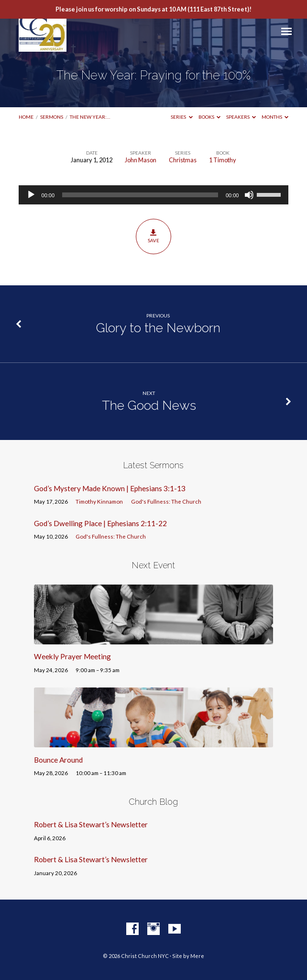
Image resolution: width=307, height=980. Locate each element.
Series (182, 117)
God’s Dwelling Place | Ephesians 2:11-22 (100, 523)
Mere (197, 956)
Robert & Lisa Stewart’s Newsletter (91, 824)
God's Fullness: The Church (166, 501)
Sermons (52, 117)
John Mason (141, 160)
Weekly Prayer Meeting (72, 656)
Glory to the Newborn (158, 328)
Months (275, 117)
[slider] (140, 195)
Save (153, 236)
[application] (154, 195)
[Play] (31, 195)
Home (26, 117)
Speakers (241, 117)
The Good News (149, 405)
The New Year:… (90, 117)
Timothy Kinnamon (99, 501)
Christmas (183, 160)
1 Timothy (223, 160)
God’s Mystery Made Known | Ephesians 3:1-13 (110, 488)
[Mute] (249, 195)
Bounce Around (58, 760)
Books (210, 117)
